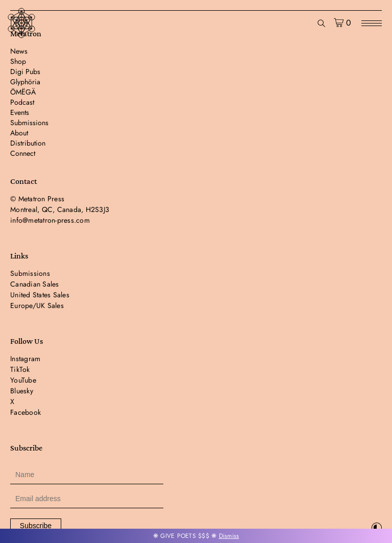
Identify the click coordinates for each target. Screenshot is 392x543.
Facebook (26, 412)
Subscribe (36, 526)
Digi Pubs (25, 72)
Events (20, 112)
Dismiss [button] (229, 536)
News (19, 51)
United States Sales (40, 295)
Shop (18, 61)
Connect (23, 153)
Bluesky (22, 391)
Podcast (22, 102)
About (19, 133)
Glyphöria (25, 82)
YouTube (23, 380)
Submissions (29, 123)
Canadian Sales (35, 284)
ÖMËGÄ (23, 92)
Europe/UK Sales (37, 305)
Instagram (25, 359)
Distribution (28, 143)
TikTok (20, 369)
